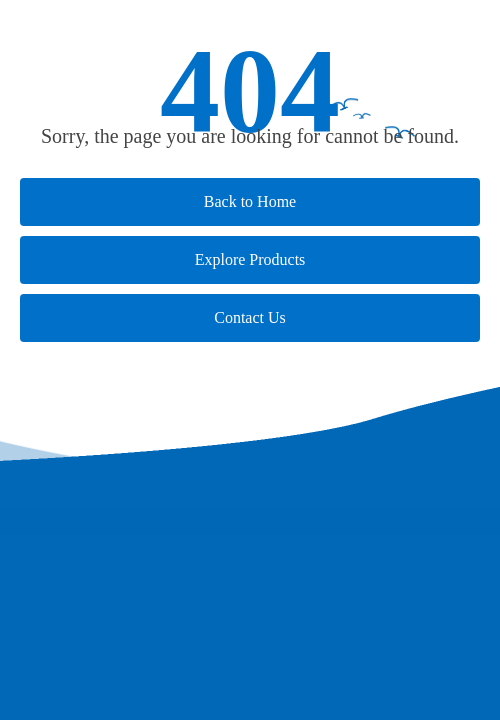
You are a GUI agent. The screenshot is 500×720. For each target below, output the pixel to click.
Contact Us (250, 317)
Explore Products (250, 259)
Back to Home (250, 201)
